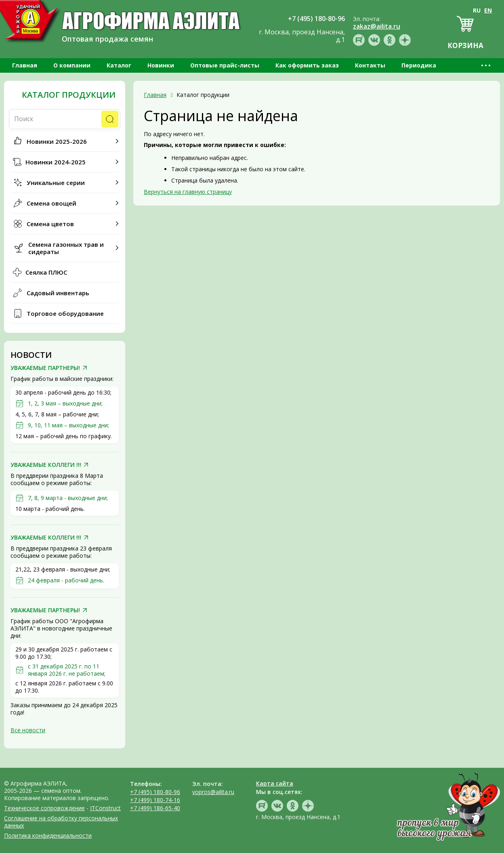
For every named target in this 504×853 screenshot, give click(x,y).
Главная (25, 65)
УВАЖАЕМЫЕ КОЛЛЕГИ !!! (46, 465)
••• (486, 65)
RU (477, 10)
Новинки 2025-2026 (57, 141)
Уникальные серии (56, 183)
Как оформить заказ (307, 65)
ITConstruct (105, 808)
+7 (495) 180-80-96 (155, 792)
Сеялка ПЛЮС (46, 272)
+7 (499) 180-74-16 (155, 800)
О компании (72, 65)
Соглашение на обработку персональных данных (61, 822)
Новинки (161, 65)
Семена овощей (51, 203)
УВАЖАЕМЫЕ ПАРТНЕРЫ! (45, 368)
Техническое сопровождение (44, 808)
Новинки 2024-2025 (56, 162)
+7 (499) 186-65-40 (155, 808)
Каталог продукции (69, 95)
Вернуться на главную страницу (188, 192)
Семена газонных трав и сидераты (66, 248)
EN (488, 10)
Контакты (370, 65)
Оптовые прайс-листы (225, 65)
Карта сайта (275, 783)
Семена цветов (50, 224)
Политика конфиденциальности (48, 835)
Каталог (119, 65)
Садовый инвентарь (58, 293)
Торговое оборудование (65, 313)
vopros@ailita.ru (213, 792)
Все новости (28, 730)
